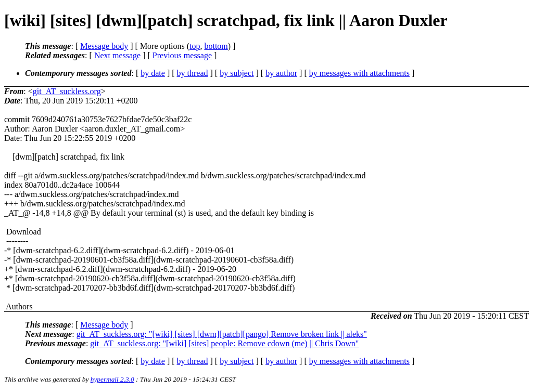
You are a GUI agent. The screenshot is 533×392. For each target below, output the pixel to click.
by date (153, 73)
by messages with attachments (359, 73)
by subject (237, 73)
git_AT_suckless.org (67, 91)
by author (281, 73)
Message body (104, 46)
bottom (216, 46)
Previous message (182, 55)
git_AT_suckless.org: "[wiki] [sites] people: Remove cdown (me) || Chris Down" (224, 343)
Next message (117, 55)
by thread (193, 73)
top (195, 46)
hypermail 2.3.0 (112, 379)
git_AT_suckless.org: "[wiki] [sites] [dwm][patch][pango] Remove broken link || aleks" (222, 334)
